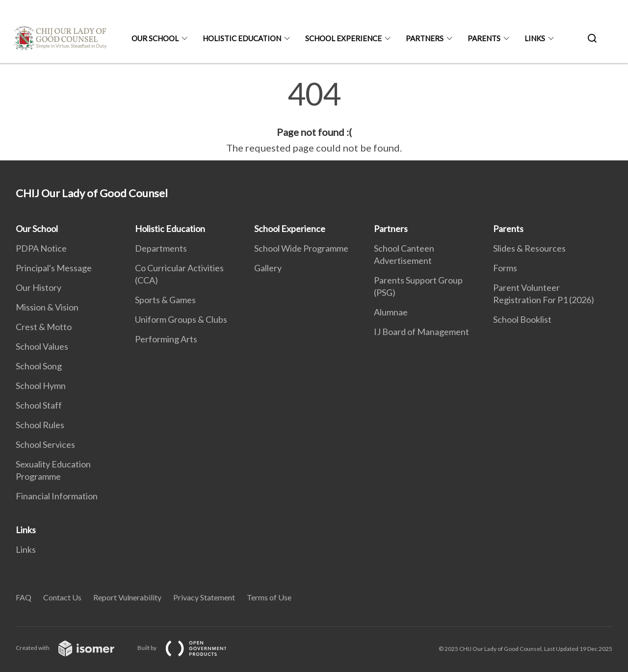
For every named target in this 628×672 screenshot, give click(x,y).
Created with (73, 648)
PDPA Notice (41, 248)
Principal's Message (54, 268)
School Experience (343, 38)
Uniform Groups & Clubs (181, 319)
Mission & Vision (47, 307)
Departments (161, 248)
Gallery (268, 268)
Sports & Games (165, 300)
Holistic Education (242, 38)
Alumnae (391, 312)
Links (535, 38)
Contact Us (62, 597)
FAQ (24, 597)
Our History (39, 287)
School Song (39, 366)
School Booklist (522, 319)
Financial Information (57, 496)
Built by (190, 648)
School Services (45, 444)
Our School (155, 38)
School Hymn (41, 386)
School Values (42, 346)
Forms (505, 268)
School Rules (40, 425)
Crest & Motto (44, 327)
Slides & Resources (529, 248)
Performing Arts (166, 339)
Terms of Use (269, 597)
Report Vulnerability (127, 597)
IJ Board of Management (421, 332)
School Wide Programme (301, 248)
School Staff (39, 405)
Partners (425, 38)
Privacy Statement (204, 597)
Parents (484, 38)
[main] (314, 117)
